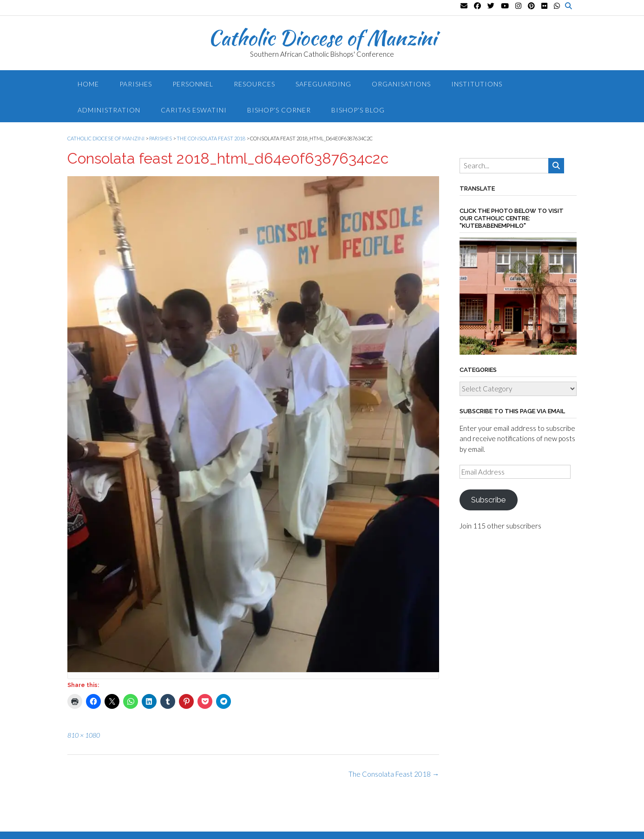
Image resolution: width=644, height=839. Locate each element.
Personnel (193, 84)
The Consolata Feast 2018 (394, 774)
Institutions (477, 84)
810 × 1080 (84, 735)
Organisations (401, 84)
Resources (254, 84)
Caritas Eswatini (194, 110)
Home (88, 84)
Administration (109, 110)
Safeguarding (323, 84)
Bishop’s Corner (279, 110)
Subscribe (488, 500)
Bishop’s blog (358, 110)
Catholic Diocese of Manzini (322, 38)
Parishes (136, 84)
